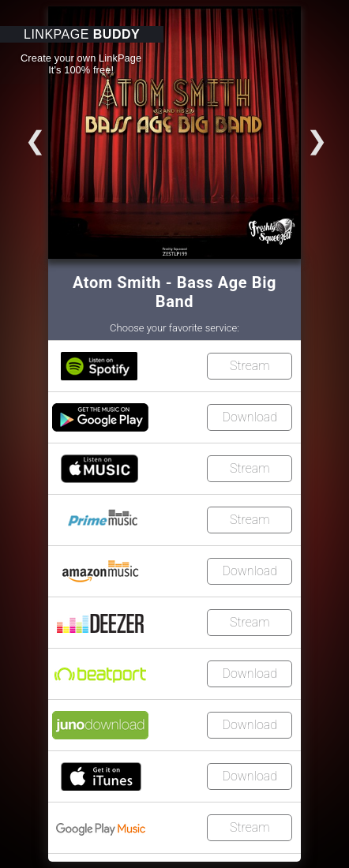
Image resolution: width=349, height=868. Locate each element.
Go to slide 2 (334, 135)
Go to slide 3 (18, 135)
